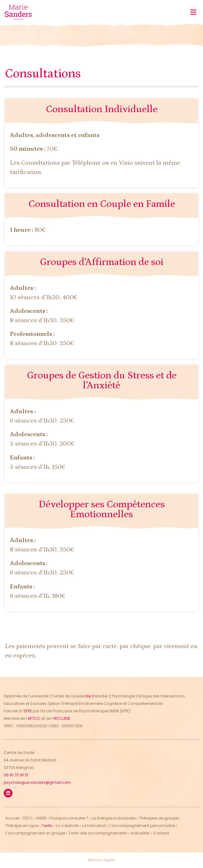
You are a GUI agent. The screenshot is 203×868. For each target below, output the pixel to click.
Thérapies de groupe (158, 818)
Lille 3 (89, 696)
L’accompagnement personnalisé (142, 826)
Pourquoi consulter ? (69, 818)
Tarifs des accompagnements (98, 833)
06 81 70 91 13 (16, 775)
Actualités (140, 833)
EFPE (28, 711)
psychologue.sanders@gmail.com (37, 782)
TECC (28, 818)
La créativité (67, 826)
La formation (94, 826)
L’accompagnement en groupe (35, 833)
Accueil (12, 818)
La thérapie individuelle (114, 818)
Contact (161, 833)
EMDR (41, 818)
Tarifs (47, 826)
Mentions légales (102, 860)
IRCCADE (62, 718)
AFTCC (34, 718)
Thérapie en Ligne (22, 826)
